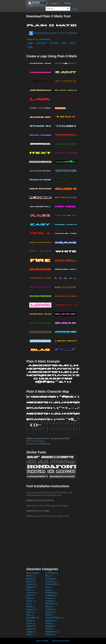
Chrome (51, 581)
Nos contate (42, 641)
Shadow (51, 621)
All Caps (54, 43)
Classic (31, 584)
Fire (49, 587)
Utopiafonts (45, 39)
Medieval (52, 604)
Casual (31, 581)
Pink (30, 612)
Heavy (31, 601)
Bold (64, 43)
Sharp (31, 623)
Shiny (49, 623)
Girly (49, 590)
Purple (50, 612)
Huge (30, 43)
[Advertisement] (13, 56)
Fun (30, 590)
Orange (32, 609)
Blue (49, 576)
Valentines (52, 632)
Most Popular (33, 573)
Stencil (31, 629)
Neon (49, 606)
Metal (31, 606)
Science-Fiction (54, 618)
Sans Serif (42, 43)
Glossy (32, 593)
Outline (51, 609)
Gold (31, 595)
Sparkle (50, 626)
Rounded (33, 618)
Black (31, 576)
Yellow (51, 634)
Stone (50, 629)
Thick (72, 43)
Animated (52, 573)
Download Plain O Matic (43, 33)
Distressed (53, 584)
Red (30, 615)
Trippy (31, 632)
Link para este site (61, 641)
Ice (29, 604)
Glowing (51, 593)
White (31, 634)
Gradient (51, 595)
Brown (31, 579)
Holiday (51, 601)
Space (31, 626)
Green (50, 598)
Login (75, 9)
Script (31, 621)
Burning (51, 579)
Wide (30, 47)
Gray (30, 598)
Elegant (32, 587)
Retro (49, 615)
